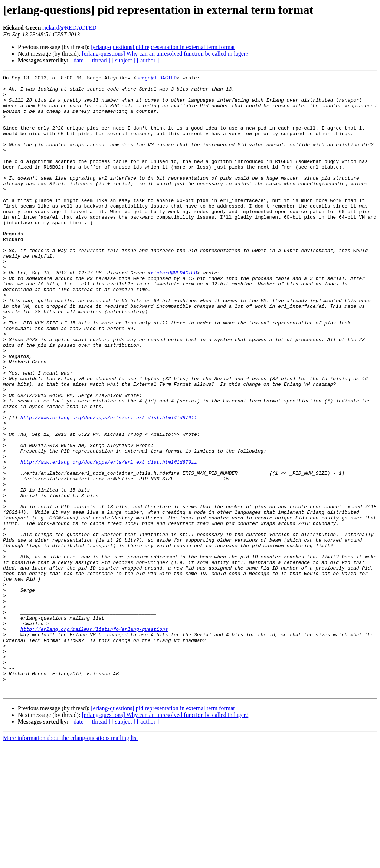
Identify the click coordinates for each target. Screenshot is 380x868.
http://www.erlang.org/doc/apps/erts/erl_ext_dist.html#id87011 (109, 486)
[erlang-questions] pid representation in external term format (163, 47)
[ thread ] (99, 60)
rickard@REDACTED (69, 28)
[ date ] (78, 60)
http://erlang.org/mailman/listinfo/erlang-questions (94, 740)
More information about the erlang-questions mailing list (70, 862)
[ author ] (148, 60)
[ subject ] (124, 60)
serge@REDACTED (156, 79)
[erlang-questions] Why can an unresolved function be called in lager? (165, 54)
